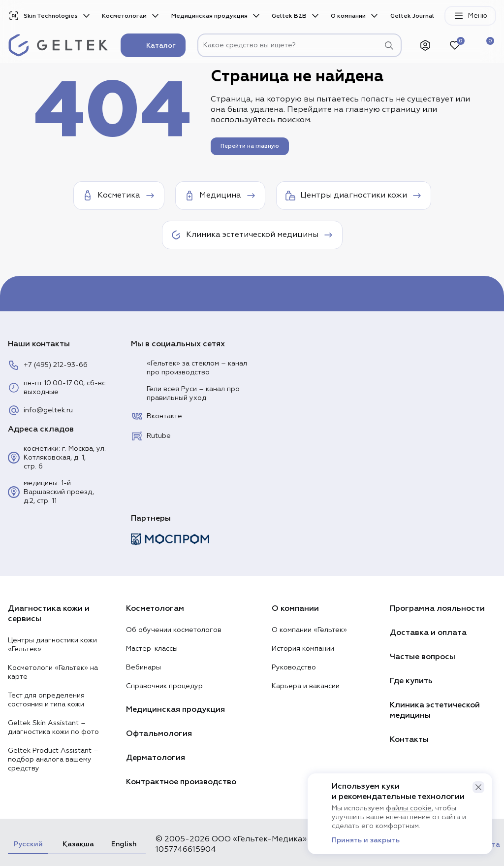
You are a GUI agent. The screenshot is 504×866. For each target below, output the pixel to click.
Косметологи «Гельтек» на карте (53, 672)
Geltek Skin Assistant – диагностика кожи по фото (53, 728)
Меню (470, 16)
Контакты (409, 739)
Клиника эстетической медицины (435, 710)
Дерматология (156, 758)
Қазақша (77, 844)
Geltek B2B (289, 16)
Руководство (294, 667)
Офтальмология (159, 733)
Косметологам (124, 16)
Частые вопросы (423, 657)
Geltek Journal (412, 16)
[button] (478, 787)
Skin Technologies (43, 16)
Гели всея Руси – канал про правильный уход (185, 394)
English (124, 844)
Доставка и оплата (428, 633)
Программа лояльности (437, 608)
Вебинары (143, 667)
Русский (28, 844)
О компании (348, 16)
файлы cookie (409, 808)
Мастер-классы (152, 649)
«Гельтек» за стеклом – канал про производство (189, 368)
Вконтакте (157, 416)
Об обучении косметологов (174, 630)
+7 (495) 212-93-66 (48, 365)
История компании (303, 649)
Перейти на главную (250, 146)
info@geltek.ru (40, 410)
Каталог (153, 45)
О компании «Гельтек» (309, 630)
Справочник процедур (164, 686)
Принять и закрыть (366, 840)
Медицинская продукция (209, 16)
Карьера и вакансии (306, 686)
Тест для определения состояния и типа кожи (46, 700)
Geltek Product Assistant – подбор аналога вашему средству (53, 760)
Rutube (151, 436)
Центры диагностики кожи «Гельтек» (52, 645)
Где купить (411, 681)
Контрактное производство (181, 782)
